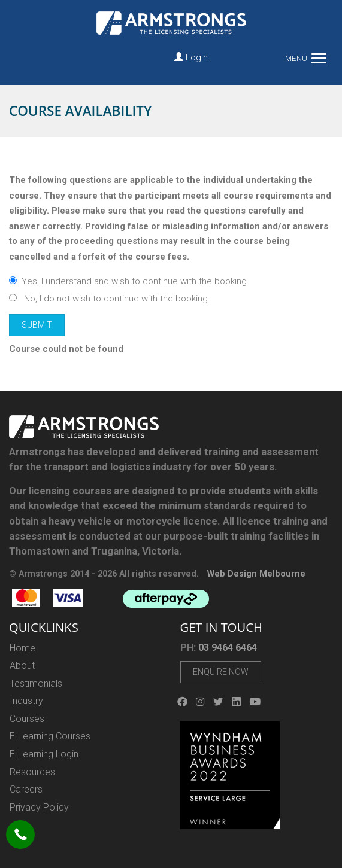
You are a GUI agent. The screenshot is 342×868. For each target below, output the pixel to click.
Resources (32, 772)
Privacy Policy (39, 807)
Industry (26, 701)
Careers (26, 789)
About (22, 666)
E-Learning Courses (50, 736)
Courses (27, 719)
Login (191, 57)
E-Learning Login (44, 754)
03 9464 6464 (228, 648)
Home (22, 648)
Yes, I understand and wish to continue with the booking (128, 281)
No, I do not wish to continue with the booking (108, 299)
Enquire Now (221, 672)
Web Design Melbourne (256, 574)
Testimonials (36, 683)
